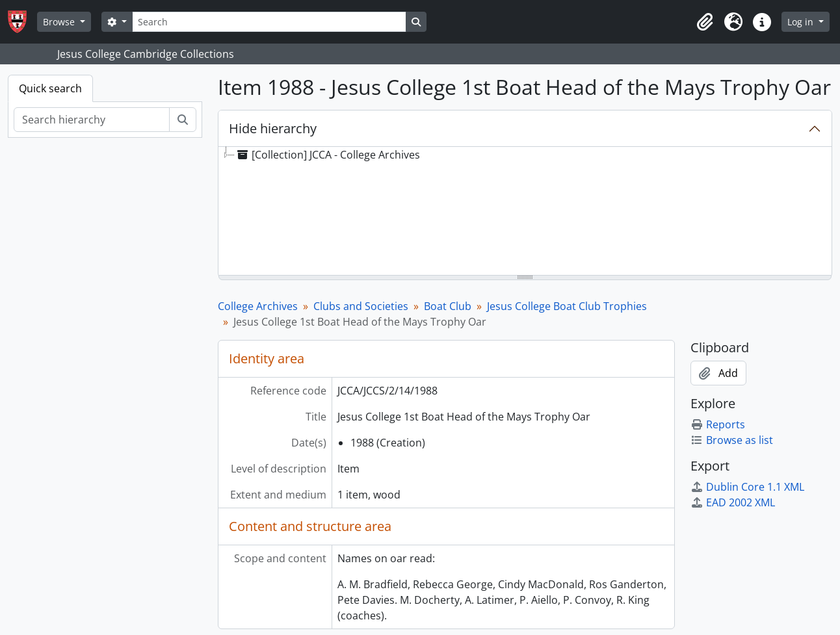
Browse (60, 22)
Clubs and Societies (361, 306)
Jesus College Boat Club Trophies (567, 306)
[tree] (525, 212)
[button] (705, 22)
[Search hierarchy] (92, 120)
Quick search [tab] (50, 88)
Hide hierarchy (273, 128)
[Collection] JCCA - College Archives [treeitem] (327, 155)
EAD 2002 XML (733, 502)
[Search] (269, 22)
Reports (718, 424)
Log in (802, 22)
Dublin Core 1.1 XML (747, 487)
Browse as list (732, 440)
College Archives (258, 306)
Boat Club (448, 306)
